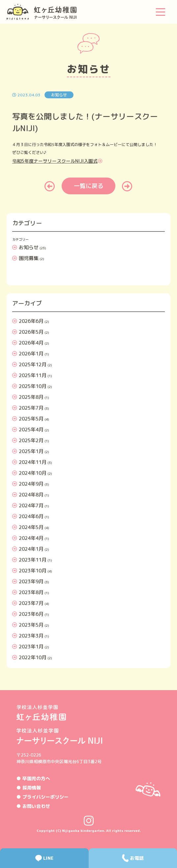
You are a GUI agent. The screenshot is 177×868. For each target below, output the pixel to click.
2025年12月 (33, 364)
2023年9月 (31, 581)
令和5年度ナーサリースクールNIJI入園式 (55, 161)
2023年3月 (31, 636)
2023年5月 (31, 625)
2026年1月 (31, 354)
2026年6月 (31, 321)
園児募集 (29, 258)
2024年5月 (31, 527)
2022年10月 (33, 657)
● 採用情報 (29, 788)
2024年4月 (31, 538)
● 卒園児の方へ (33, 778)
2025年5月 (31, 419)
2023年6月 (31, 614)
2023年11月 (33, 560)
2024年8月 (31, 495)
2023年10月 (33, 571)
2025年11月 (33, 375)
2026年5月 (31, 332)
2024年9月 (31, 484)
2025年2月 (31, 440)
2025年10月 (33, 386)
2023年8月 (31, 592)
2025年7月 (31, 408)
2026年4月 (31, 343)
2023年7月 (31, 603)
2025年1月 (31, 451)
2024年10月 (33, 473)
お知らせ (29, 247)
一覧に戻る (89, 186)
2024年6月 (31, 516)
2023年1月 (31, 647)
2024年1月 (31, 549)
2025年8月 (31, 397)
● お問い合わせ (33, 806)
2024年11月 (33, 462)
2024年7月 (31, 506)
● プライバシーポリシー (43, 797)
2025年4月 (31, 430)
